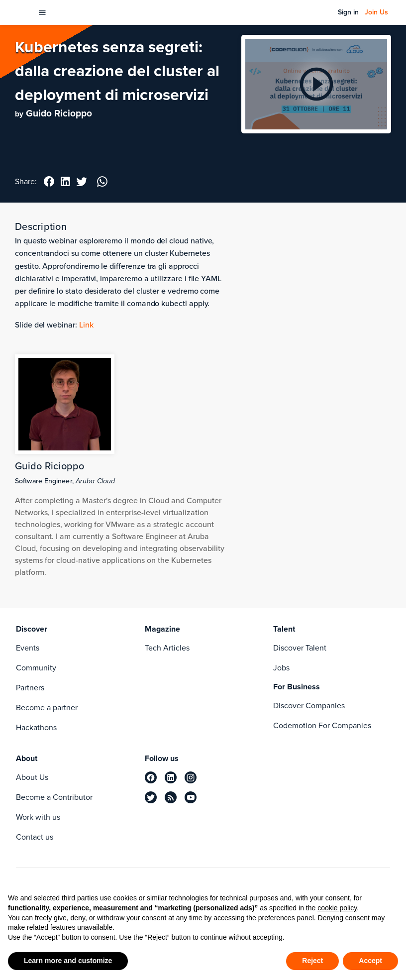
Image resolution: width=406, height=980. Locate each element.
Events (28, 648)
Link (86, 325)
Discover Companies (309, 706)
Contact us (35, 837)
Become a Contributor (54, 797)
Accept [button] (370, 961)
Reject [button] (312, 961)
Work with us (38, 817)
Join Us (376, 12)
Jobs (281, 668)
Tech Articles (167, 648)
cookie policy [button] (337, 908)
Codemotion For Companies (322, 725)
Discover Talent (300, 648)
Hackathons (36, 727)
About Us (32, 777)
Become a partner (47, 708)
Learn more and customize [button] (68, 961)
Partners (30, 688)
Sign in (348, 12)
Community (36, 668)
